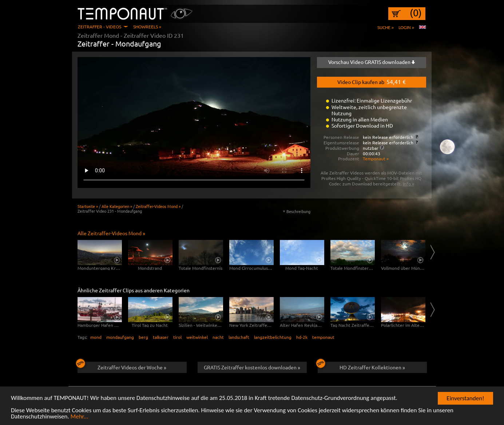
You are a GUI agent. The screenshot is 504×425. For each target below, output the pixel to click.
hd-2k (302, 337)
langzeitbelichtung (273, 337)
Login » (406, 27)
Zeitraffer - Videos (100, 27)
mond (96, 337)
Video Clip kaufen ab (372, 81)
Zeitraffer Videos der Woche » (122, 366)
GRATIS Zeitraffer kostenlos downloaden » (252, 367)
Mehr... (80, 417)
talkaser (161, 337)
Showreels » (147, 27)
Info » (408, 184)
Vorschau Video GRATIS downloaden (372, 62)
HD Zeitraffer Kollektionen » (361, 366)
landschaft (239, 337)
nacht (218, 337)
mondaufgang (120, 337)
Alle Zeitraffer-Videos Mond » (111, 233)
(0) (416, 13)
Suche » (386, 27)
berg (143, 337)
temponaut (323, 337)
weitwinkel (197, 337)
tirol (177, 337)
